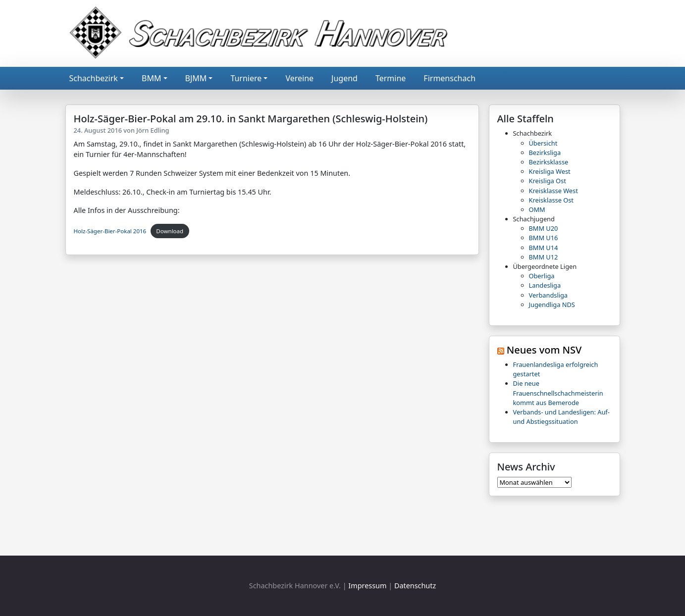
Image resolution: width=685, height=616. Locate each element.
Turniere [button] (246, 78)
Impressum (367, 586)
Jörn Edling (153, 130)
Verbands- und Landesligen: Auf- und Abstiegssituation (561, 417)
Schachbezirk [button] (94, 78)
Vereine (299, 78)
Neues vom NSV (544, 350)
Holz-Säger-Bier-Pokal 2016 (110, 231)
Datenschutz (415, 586)
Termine (391, 78)
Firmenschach (449, 78)
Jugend (344, 78)
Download (170, 231)
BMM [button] (151, 78)
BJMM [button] (196, 78)
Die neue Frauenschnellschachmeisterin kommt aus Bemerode (558, 393)
